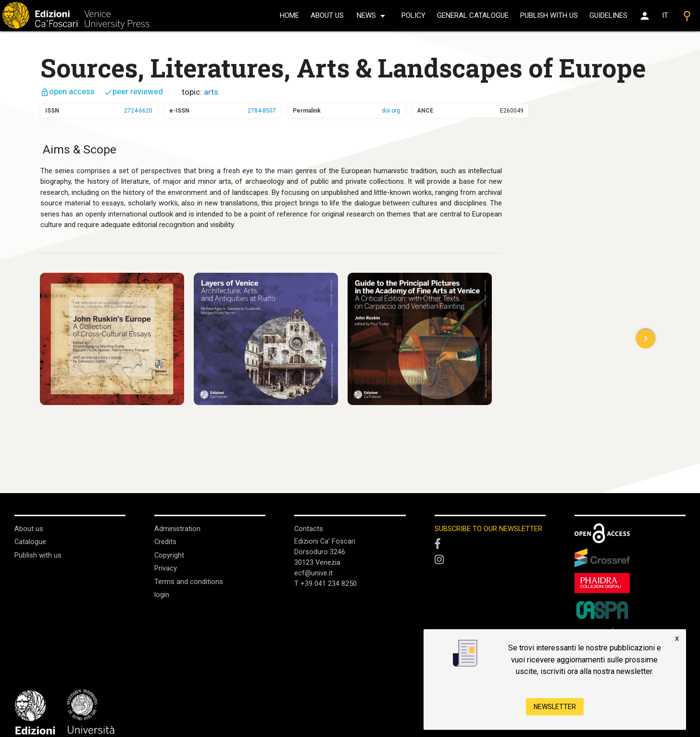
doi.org (391, 111)
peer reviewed (133, 91)
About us (327, 15)
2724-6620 (138, 111)
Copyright (169, 555)
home (289, 15)
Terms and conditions (189, 581)
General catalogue (473, 15)
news (373, 16)
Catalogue (31, 542)
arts (211, 92)
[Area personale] (645, 16)
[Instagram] (490, 561)
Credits (166, 542)
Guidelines (608, 15)
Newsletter (555, 707)
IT (665, 15)
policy (413, 15)
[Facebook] (490, 545)
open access (68, 91)
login (162, 594)
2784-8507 (262, 111)
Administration (177, 529)
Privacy (166, 568)
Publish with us (549, 15)
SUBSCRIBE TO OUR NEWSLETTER (489, 529)
